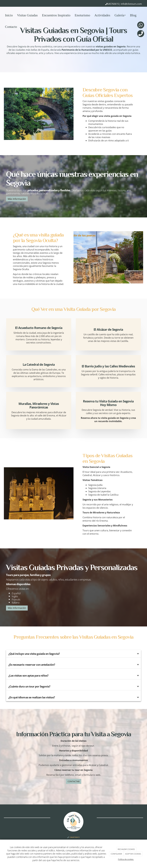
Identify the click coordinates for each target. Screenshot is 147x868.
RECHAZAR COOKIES (126, 849)
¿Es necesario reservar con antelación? (32, 665)
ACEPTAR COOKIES (133, 854)
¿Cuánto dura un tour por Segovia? (29, 686)
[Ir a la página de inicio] (1, 15)
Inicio (9, 15)
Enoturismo (82, 15)
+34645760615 (74, 837)
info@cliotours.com (131, 4)
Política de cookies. (126, 859)
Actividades (102, 15)
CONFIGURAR (116, 854)
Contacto (11, 27)
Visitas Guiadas (27, 15)
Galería (120, 15)
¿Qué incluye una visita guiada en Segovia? (34, 654)
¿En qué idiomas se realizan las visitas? (32, 697)
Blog (133, 15)
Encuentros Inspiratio (56, 15)
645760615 (113, 4)
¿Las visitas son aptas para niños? (28, 675)
